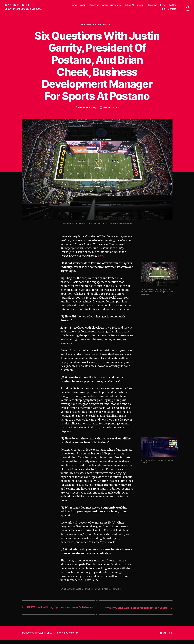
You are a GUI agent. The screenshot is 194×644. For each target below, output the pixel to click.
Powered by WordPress (69, 637)
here (101, 257)
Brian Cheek (70, 589)
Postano (93, 589)
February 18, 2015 (111, 108)
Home (84, 5)
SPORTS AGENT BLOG (20, 5)
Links (173, 5)
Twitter (155, 9)
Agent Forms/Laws (122, 5)
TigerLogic (116, 589)
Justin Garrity (82, 589)
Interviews (162, 5)
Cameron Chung (88, 108)
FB (163, 9)
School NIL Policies (145, 5)
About (94, 5)
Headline (86, 25)
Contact (172, 9)
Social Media (104, 589)
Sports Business (103, 25)
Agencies (105, 5)
